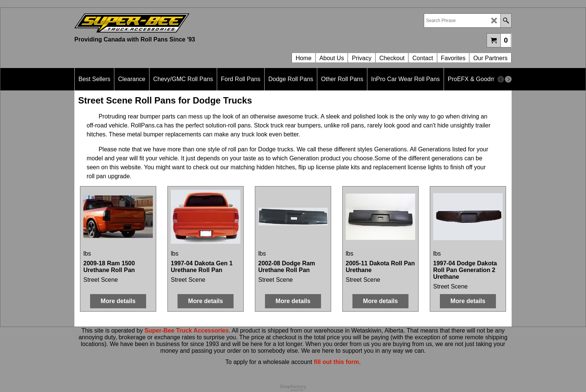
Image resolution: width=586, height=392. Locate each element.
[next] (508, 79)
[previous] (501, 79)
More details (118, 301)
